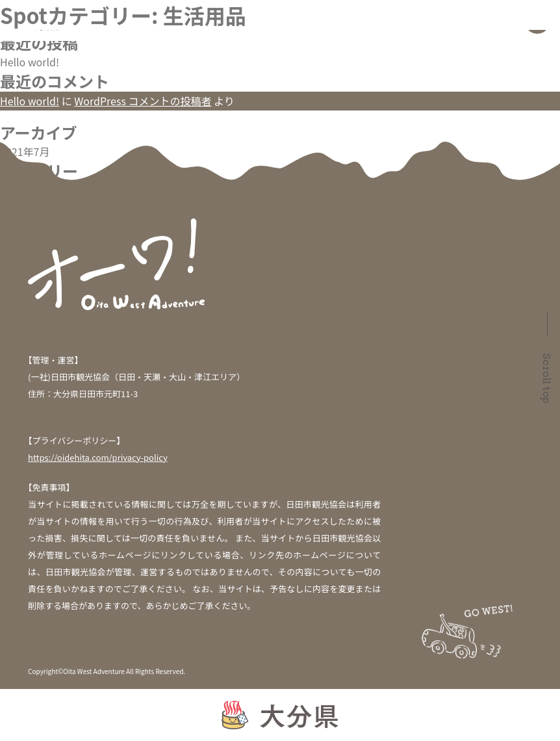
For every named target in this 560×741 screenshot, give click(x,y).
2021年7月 (25, 151)
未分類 (16, 190)
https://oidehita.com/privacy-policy (98, 457)
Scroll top (548, 378)
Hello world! (30, 62)
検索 (10, 8)
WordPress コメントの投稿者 (143, 101)
